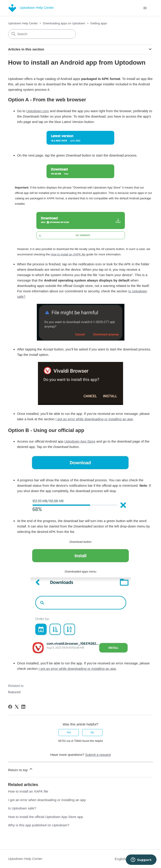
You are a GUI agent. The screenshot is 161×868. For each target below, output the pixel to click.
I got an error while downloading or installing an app (94, 419)
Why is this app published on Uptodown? (39, 825)
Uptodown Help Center (23, 23)
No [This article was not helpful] (92, 732)
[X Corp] (17, 707)
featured (14, 692)
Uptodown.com (38, 111)
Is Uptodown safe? (22, 808)
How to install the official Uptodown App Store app (46, 817)
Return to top (21, 769)
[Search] (42, 34)
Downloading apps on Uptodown (64, 23)
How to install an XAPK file (28, 791)
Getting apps (99, 23)
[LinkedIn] (23, 707)
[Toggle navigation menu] (145, 8)
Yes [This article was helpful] (69, 732)
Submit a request (98, 755)
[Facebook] (10, 707)
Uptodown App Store (80, 441)
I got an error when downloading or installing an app (47, 800)
